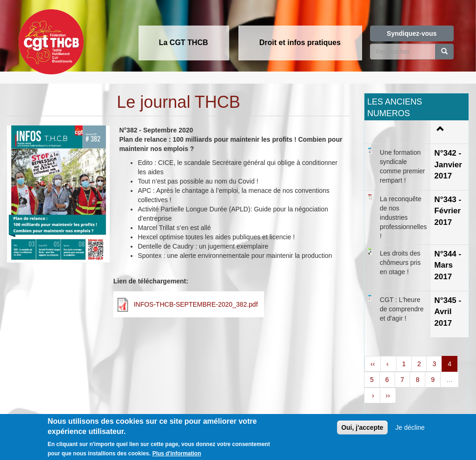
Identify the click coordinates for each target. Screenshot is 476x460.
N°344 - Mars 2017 (448, 265)
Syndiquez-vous (412, 33)
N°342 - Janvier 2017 (448, 164)
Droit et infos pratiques (300, 43)
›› (388, 395)
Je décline (410, 434)
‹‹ (373, 364)
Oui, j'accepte (362, 434)
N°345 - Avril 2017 (448, 312)
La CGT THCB (184, 43)
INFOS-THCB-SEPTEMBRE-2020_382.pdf (196, 304)
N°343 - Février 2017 (448, 211)
